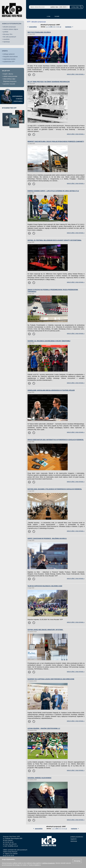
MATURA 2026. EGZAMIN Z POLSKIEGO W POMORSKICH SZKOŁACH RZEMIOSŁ (55, 489)
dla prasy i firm (8, 34)
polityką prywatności (49, 863)
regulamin (74, 839)
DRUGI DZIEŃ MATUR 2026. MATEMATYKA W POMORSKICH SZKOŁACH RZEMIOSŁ (56, 440)
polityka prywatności (77, 837)
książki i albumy (8, 74)
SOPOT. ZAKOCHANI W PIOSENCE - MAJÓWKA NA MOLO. (47, 538)
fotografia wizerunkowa (10, 57)
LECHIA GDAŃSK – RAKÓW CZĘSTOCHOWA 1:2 (44, 728)
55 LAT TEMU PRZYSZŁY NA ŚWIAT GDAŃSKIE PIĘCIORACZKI (49, 82)
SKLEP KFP (6, 71)
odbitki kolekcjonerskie (10, 76)
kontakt (57, 16)
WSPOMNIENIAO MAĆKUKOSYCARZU (17, 99)
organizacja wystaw (9, 59)
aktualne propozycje (9, 27)
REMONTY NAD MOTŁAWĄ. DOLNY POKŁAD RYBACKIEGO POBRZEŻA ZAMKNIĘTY (56, 141)
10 (60, 27)
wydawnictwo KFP (9, 62)
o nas (49, 16)
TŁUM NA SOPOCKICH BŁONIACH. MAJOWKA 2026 (45, 586)
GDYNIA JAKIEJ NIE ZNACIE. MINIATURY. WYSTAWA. (45, 630)
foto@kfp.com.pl (13, 846)
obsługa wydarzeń (9, 54)
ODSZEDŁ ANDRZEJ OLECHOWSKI (39, 778)
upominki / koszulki (9, 84)
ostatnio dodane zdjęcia (11, 29)
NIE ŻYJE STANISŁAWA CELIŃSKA (39, 32)
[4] (51, 27)
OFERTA (5, 51)
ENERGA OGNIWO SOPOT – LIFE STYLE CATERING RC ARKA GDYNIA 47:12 (53, 191)
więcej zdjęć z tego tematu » (76, 74)
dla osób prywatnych (10, 37)
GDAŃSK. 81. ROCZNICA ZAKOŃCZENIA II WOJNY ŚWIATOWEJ (49, 341)
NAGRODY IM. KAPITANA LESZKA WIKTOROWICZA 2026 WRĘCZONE (51, 679)
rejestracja (6, 42)
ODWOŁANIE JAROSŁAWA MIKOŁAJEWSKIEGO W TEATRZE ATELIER (51, 390)
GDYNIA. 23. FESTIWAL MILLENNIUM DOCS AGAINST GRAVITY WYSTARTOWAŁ (54, 240)
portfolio (6, 32)
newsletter (6, 39)
